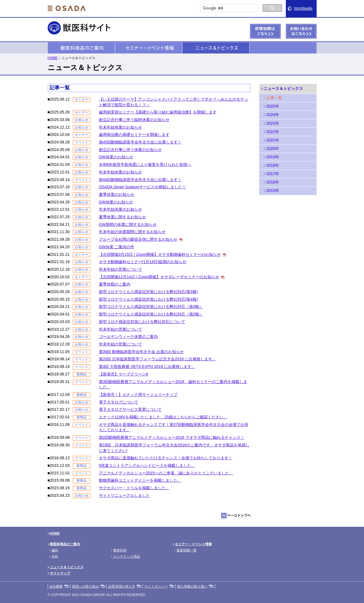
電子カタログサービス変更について (130, 409)
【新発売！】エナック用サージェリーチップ (138, 395)
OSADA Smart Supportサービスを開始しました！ (142, 187)
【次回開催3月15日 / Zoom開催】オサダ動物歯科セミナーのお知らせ (160, 254)
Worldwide (303, 8)
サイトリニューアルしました (124, 495)
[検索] (229, 8)
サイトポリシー (156, 586)
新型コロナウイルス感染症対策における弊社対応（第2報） (151, 314)
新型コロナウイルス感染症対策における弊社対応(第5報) (148, 292)
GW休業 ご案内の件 (117, 247)
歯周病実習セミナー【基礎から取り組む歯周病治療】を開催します (158, 112)
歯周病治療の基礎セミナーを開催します (134, 134)
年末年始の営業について (120, 269)
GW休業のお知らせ (116, 157)
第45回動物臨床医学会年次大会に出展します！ (140, 142)
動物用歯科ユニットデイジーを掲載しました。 (140, 480)
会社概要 (56, 586)
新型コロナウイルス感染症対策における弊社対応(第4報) (148, 299)
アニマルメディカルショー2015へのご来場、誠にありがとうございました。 (166, 473)
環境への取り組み (85, 586)
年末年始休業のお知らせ (120, 127)
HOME (53, 58)
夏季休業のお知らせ (117, 194)
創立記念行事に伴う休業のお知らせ (130, 150)
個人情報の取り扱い (192, 586)
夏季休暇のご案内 (115, 284)
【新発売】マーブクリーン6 (124, 374)
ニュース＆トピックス (216, 48)
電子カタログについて (119, 402)
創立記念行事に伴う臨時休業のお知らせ (134, 120)
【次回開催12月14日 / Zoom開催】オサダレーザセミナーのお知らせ (159, 277)
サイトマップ (60, 573)
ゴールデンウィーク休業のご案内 (128, 337)
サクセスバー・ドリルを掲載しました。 (134, 488)
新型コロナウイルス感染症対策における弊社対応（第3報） (151, 307)
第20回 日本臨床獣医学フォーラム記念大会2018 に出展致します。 (158, 359)
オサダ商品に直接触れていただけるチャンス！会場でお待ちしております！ (166, 458)
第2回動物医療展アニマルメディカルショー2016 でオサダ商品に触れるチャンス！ (172, 437)
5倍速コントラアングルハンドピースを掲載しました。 (147, 465)
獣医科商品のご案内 (81, 48)
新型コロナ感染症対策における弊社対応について (142, 322)
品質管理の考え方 (122, 586)
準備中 (283, 48)
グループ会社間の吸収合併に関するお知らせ (138, 239)
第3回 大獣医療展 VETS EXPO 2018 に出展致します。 (147, 367)
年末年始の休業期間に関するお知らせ (132, 232)
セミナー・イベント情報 (149, 48)
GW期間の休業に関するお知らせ (128, 224)
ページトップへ (236, 516)
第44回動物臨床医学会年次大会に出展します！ (140, 180)
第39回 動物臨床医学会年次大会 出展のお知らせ (141, 352)
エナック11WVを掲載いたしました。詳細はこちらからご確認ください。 (163, 417)
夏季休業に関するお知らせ (122, 217)
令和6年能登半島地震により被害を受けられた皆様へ (145, 164)
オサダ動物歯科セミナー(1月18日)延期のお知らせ (143, 262)
